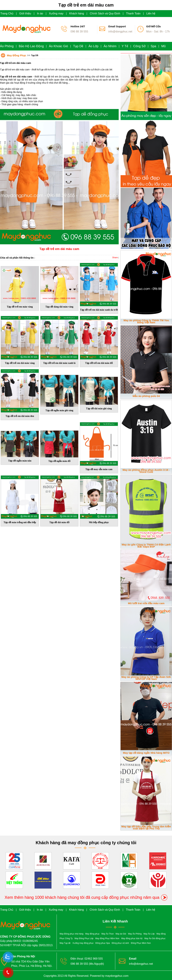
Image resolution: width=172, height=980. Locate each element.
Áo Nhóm (110, 46)
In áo (40, 13)
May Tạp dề (65, 943)
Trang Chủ (7, 13)
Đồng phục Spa (103, 943)
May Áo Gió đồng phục (155, 938)
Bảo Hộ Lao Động (31, 46)
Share (115, 258)
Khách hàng (77, 13)
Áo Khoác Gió (58, 46)
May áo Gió (121, 934)
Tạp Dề (78, 46)
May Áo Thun (108, 934)
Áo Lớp (93, 46)
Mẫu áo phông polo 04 (146, 396)
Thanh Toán (133, 13)
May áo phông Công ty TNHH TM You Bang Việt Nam (146, 321)
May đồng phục (92, 934)
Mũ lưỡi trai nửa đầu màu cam (146, 603)
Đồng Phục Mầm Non (141, 943)
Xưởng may (56, 13)
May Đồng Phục (17, 55)
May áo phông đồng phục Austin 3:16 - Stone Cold (146, 471)
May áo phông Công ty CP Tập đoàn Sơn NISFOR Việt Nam (146, 678)
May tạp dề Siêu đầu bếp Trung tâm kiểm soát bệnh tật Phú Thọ (146, 827)
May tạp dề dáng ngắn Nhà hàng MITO (146, 753)
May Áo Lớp (149, 934)
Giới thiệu (25, 13)
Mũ (163, 46)
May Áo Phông (135, 934)
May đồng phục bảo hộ (132, 938)
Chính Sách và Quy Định (105, 13)
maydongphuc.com (117, 976)
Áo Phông (7, 46)
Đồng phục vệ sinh (120, 943)
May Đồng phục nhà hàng (72, 934)
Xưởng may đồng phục (83, 943)
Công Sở (139, 46)
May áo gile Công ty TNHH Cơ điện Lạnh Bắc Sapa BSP (146, 546)
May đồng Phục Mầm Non (107, 938)
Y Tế (125, 46)
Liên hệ (151, 13)
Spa (153, 46)
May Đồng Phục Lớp (84, 938)
